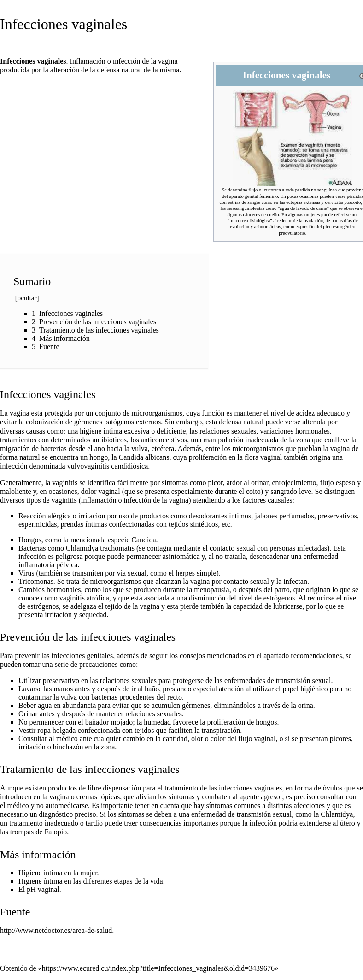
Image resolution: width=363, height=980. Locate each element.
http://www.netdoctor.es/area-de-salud (56, 930)
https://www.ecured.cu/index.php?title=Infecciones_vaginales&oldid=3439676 (158, 968)
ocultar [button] (27, 298)
